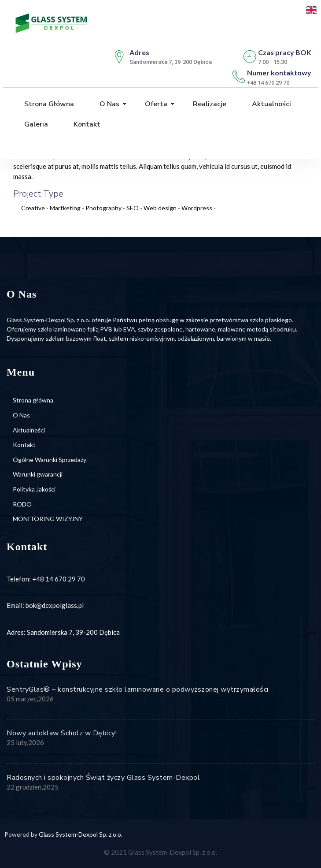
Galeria (35, 124)
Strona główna (48, 104)
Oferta (155, 104)
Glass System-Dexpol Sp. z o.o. (81, 834)
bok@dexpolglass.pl (55, 605)
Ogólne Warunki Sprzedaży (50, 460)
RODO (22, 504)
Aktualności (271, 104)
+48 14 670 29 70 (59, 579)
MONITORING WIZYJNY (48, 519)
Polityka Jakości (34, 489)
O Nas (109, 104)
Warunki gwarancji (38, 474)
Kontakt (86, 124)
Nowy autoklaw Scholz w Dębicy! (62, 733)
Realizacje (209, 104)
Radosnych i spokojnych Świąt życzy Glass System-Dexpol (103, 778)
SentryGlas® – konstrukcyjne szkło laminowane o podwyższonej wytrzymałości (138, 689)
